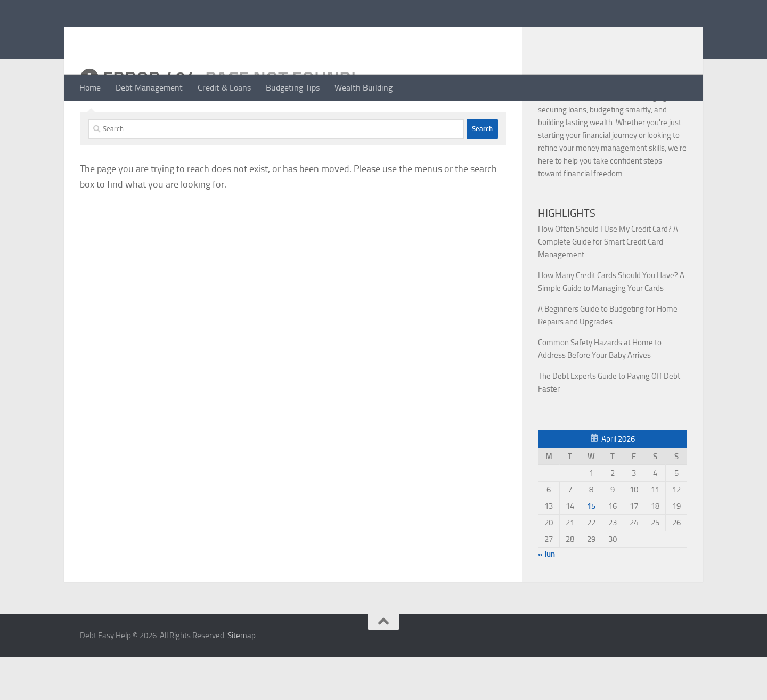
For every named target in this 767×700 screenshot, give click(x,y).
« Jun (546, 597)
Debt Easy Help (149, 37)
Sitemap (242, 678)
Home (90, 88)
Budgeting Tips (293, 88)
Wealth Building (364, 88)
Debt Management (149, 88)
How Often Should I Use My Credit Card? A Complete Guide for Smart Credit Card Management (608, 284)
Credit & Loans (224, 88)
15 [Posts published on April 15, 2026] (591, 549)
